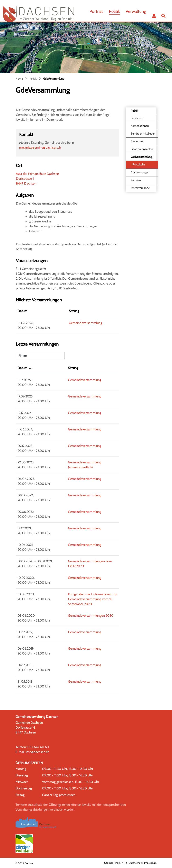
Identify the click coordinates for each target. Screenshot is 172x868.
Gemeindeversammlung (70, 323)
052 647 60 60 (38, 747)
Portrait (96, 11)
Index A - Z (121, 863)
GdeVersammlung (141, 158)
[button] (164, 16)
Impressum (150, 863)
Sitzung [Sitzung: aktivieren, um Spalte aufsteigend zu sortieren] (59, 311)
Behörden (137, 118)
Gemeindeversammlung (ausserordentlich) (85, 462)
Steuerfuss (137, 141)
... (145, 21)
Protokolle (139, 164)
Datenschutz (136, 863)
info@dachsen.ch (38, 752)
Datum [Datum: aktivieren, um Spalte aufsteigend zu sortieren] (22, 368)
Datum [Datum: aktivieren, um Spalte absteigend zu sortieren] (22, 311)
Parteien (136, 180)
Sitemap (109, 863)
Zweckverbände (140, 188)
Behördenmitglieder (143, 134)
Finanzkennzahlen (142, 149)
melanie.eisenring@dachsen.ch (40, 147)
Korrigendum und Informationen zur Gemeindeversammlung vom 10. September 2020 (86, 599)
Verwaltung (136, 11)
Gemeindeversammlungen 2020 (78, 616)
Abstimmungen (140, 172)
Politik (114, 11)
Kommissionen (140, 126)
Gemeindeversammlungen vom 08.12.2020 (86, 561)
